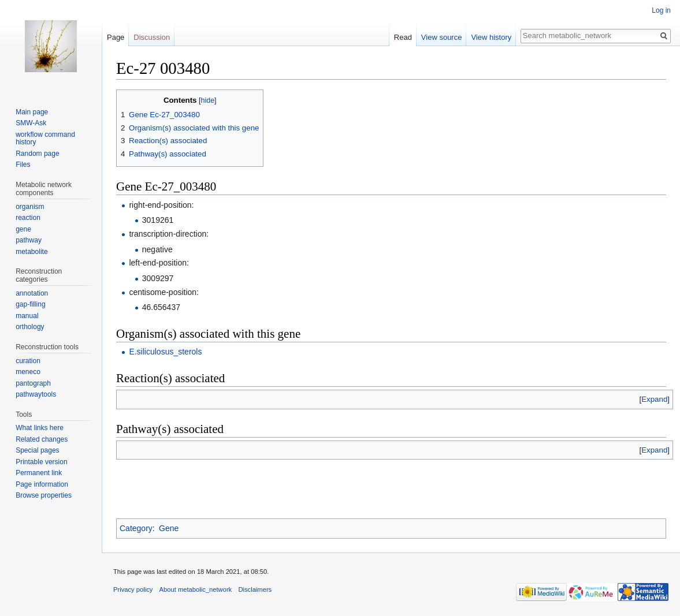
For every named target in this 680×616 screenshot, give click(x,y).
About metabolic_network (196, 589)
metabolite (31, 252)
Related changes (42, 439)
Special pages (37, 450)
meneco (28, 372)
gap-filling (30, 304)
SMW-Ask (31, 123)
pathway (29, 240)
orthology (30, 327)
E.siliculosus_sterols (165, 352)
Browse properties (44, 495)
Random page (37, 154)
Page (116, 37)
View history (491, 37)
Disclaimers (255, 589)
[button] (654, 399)
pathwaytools (36, 394)
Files (23, 165)
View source (442, 37)
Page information (42, 484)
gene (23, 229)
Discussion (152, 37)
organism (30, 207)
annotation (32, 293)
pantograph (33, 383)
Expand (654, 399)
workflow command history (45, 139)
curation (28, 361)
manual (27, 316)
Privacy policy (133, 589)
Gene (169, 528)
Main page (32, 112)
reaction (28, 218)
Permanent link (39, 473)
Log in (661, 10)
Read (403, 37)
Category (136, 528)
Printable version (41, 462)
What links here (40, 428)
